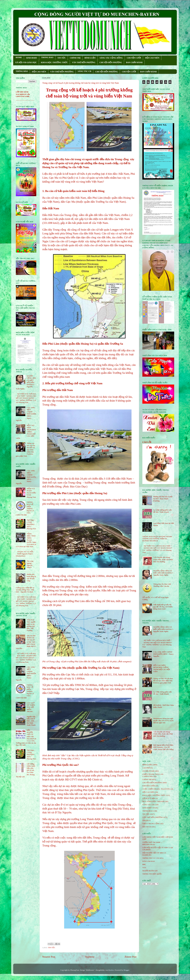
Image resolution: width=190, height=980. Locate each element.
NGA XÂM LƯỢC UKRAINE (154, 801)
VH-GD (145, 820)
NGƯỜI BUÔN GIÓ (150, 871)
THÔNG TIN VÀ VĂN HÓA (153, 858)
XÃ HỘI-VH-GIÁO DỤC (26, 62)
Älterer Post (130, 957)
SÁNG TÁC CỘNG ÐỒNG (111, 58)
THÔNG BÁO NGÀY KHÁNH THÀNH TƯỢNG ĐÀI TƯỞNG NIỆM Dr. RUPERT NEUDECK (157, 539)
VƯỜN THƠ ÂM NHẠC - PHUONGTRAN (152, 843)
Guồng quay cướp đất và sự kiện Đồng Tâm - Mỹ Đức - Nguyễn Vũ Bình (25, 590)
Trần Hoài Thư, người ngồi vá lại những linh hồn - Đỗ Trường (31, 625)
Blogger (126, 970)
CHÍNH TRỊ (75, 58)
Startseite (90, 957)
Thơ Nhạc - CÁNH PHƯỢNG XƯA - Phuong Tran (31, 524)
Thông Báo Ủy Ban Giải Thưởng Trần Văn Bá (162, 585)
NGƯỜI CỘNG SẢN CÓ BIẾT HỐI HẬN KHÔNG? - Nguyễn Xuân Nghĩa (163, 573)
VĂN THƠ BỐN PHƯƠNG (84, 62)
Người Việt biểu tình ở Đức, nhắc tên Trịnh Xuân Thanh (31, 721)
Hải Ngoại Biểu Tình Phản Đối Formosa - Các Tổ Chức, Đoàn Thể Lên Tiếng (163, 747)
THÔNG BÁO (22, 71)
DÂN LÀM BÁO (149, 861)
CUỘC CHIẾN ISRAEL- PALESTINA (156, 789)
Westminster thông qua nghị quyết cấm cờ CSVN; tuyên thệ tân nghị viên (163, 721)
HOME (19, 57)
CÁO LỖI (147, 442)
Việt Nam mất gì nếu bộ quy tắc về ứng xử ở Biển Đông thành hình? (163, 607)
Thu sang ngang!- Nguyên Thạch (30, 564)
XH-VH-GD (147, 827)
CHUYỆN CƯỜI (134, 58)
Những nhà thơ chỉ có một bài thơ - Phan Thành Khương (163, 499)
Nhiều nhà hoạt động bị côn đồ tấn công (31, 578)
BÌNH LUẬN (90, 58)
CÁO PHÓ (146, 768)
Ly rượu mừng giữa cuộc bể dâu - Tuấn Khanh (162, 511)
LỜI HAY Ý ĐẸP (149, 798)
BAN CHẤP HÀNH (134, 62)
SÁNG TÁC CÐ (84, 71)
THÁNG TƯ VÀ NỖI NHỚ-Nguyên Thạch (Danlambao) (24, 554)
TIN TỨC (62, 58)
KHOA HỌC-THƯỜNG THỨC (54, 62)
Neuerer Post (49, 957)
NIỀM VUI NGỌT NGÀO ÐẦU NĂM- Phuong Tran (31, 493)
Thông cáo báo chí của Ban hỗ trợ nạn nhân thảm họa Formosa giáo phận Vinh (163, 681)
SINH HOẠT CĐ (149, 808)
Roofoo (111, 970)
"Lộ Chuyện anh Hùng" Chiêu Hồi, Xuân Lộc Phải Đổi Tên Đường (163, 559)
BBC (144, 864)
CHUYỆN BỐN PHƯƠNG (111, 62)
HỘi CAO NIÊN (148, 792)
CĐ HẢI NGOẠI (148, 771)
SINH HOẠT (32, 58)
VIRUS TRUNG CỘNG (151, 824)
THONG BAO (47, 57)
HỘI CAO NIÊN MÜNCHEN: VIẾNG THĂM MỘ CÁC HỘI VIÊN (161, 668)
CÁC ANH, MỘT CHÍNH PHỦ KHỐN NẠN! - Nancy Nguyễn (163, 654)
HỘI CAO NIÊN (152, 58)
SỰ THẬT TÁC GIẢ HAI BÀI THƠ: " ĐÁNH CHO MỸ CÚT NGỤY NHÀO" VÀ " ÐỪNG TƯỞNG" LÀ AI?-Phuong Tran (26, 398)
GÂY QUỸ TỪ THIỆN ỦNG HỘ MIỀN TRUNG (31, 707)
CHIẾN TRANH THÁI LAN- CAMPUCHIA (153, 775)
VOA (144, 868)
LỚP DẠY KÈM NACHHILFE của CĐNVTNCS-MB (23, 94)
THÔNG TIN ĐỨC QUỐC (152, 874)
